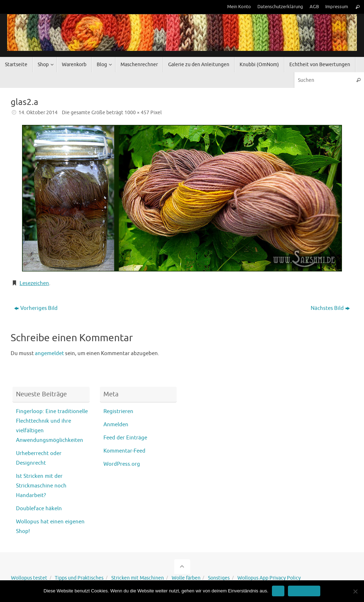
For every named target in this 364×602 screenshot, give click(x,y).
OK (278, 591)
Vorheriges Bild (36, 308)
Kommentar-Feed (124, 451)
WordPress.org (122, 464)
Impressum (337, 7)
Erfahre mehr (304, 591)
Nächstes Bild (330, 308)
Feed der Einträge (125, 438)
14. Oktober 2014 (38, 113)
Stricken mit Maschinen (138, 578)
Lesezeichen (34, 283)
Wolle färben (186, 578)
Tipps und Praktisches (79, 578)
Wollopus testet (29, 578)
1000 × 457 (137, 113)
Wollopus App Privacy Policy (269, 578)
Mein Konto (239, 7)
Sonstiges (219, 578)
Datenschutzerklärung (280, 7)
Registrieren (118, 411)
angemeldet (49, 353)
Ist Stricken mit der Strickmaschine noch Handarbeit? (41, 486)
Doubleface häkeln (39, 509)
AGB (314, 7)
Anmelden (116, 425)
